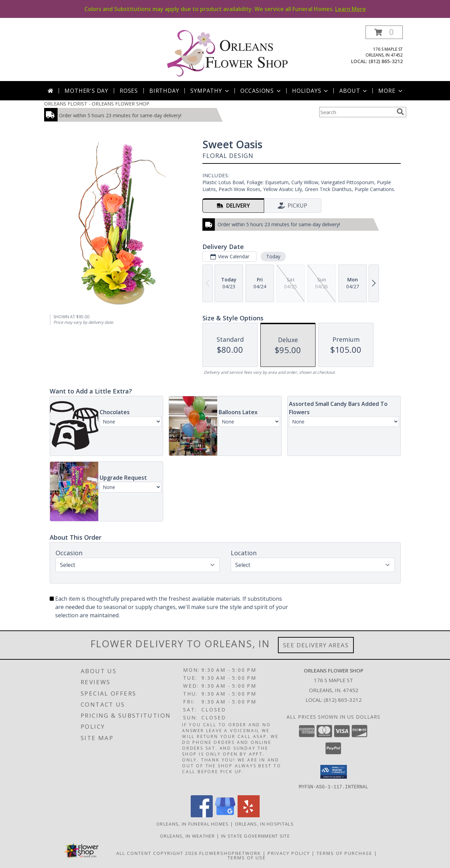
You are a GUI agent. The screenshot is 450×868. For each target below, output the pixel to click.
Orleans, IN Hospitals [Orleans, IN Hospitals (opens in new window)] (264, 824)
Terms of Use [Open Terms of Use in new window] (247, 857)
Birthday (164, 91)
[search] (400, 112)
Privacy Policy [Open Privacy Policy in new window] (289, 853)
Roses (129, 91)
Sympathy (210, 91)
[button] (384, 32)
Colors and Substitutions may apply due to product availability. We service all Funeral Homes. (225, 9)
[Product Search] (357, 112)
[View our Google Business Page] (225, 815)
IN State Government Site (256, 836)
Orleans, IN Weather (188, 836)
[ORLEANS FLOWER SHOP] (228, 53)
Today (273, 256)
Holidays (311, 91)
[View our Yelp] (249, 815)
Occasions (261, 91)
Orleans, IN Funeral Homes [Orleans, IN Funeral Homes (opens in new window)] (193, 824)
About (354, 91)
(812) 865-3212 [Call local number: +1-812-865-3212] (386, 61)
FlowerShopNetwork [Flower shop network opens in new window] (230, 853)
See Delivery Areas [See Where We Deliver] (316, 645)
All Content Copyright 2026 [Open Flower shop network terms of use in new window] (157, 853)
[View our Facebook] (202, 815)
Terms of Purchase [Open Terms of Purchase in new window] (344, 853)
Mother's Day (86, 91)
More (391, 91)
